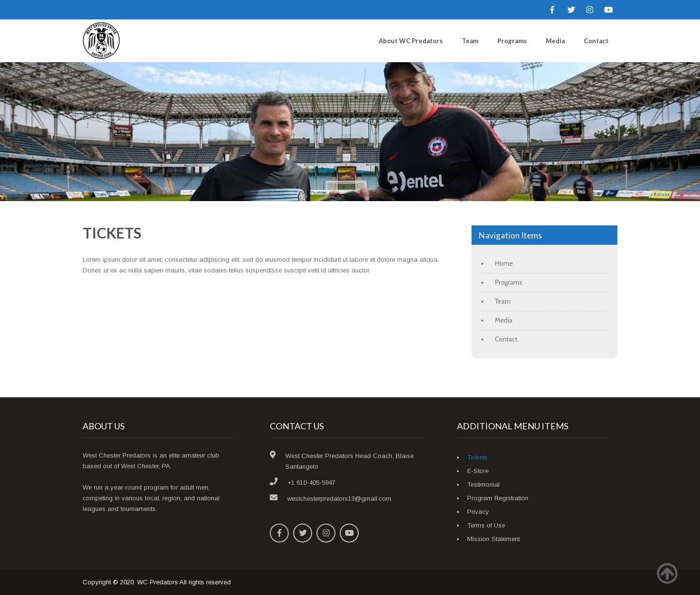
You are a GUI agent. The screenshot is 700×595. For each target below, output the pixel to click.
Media (555, 41)
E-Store (478, 471)
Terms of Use (486, 525)
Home (504, 263)
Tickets (477, 457)
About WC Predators (411, 41)
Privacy (478, 512)
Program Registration (498, 498)
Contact (596, 41)
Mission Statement (493, 539)
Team (470, 41)
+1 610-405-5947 (311, 483)
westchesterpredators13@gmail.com (339, 499)
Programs (512, 41)
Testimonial (483, 484)
